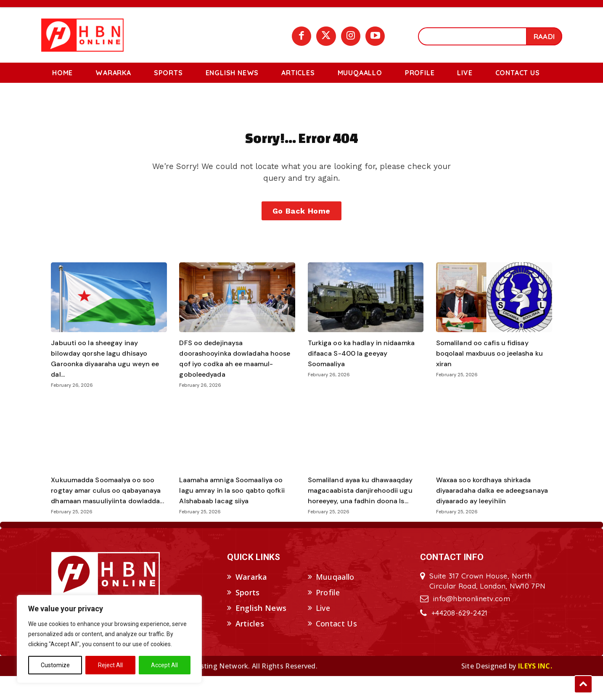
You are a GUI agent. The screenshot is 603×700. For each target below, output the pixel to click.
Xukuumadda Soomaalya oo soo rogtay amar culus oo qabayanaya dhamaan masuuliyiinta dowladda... (108, 509)
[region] (109, 639)
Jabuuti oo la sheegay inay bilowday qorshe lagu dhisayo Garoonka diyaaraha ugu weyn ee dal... (105, 372)
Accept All (164, 665)
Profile (328, 617)
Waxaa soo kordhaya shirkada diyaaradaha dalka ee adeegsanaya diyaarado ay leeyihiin (489, 509)
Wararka (251, 601)
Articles (250, 647)
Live (323, 632)
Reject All (110, 665)
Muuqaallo (335, 601)
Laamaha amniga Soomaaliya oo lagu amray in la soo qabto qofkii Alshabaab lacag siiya (236, 504)
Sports (248, 617)
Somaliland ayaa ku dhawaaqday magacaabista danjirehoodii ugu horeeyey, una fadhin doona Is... (365, 504)
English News (261, 632)
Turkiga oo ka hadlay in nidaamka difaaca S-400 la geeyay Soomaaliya (357, 367)
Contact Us (336, 647)
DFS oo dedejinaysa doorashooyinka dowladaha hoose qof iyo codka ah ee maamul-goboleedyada (228, 372)
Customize (55, 665)
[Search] (544, 36)
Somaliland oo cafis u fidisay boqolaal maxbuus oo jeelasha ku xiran (490, 367)
